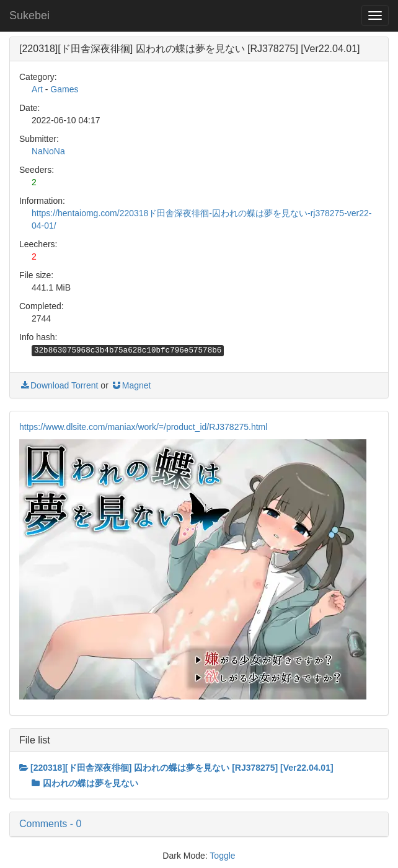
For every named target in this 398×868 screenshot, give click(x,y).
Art (37, 89)
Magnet (131, 385)
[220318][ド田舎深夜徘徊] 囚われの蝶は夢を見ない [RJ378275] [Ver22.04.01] (176, 768)
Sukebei (29, 15)
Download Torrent (59, 385)
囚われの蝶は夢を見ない (85, 783)
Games (64, 89)
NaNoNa (48, 151)
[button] (199, 824)
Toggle (222, 856)
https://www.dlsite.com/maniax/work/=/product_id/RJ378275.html (143, 427)
